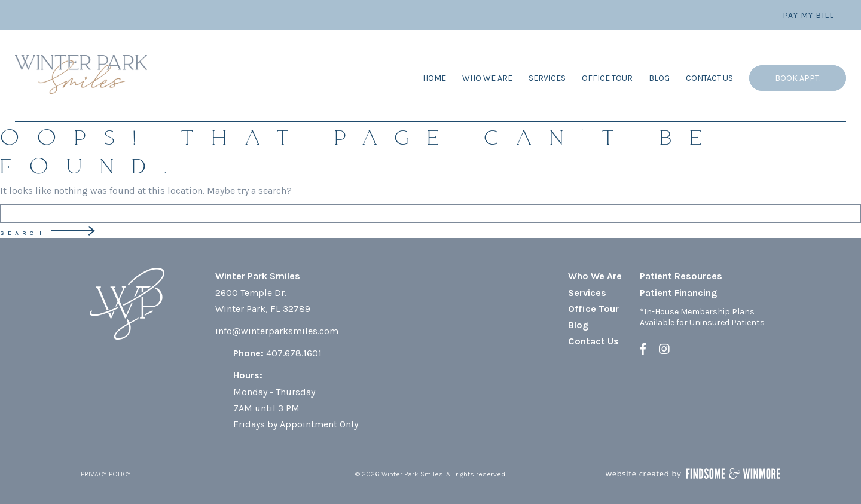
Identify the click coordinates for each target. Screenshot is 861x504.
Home (434, 78)
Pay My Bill (808, 15)
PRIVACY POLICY (106, 474)
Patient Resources (681, 276)
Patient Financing (678, 293)
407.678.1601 (294, 353)
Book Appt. (798, 78)
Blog (659, 78)
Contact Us (709, 78)
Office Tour (607, 78)
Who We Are (487, 78)
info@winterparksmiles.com (277, 331)
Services (547, 78)
